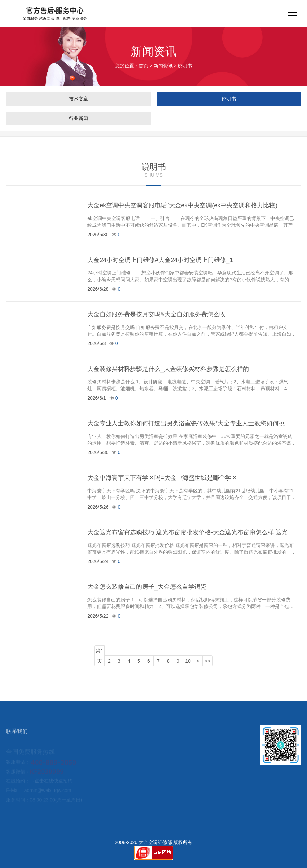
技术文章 (79, 99)
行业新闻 (79, 118)
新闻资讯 (163, 66)
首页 (144, 66)
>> (207, 661)
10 (188, 661)
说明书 (229, 99)
